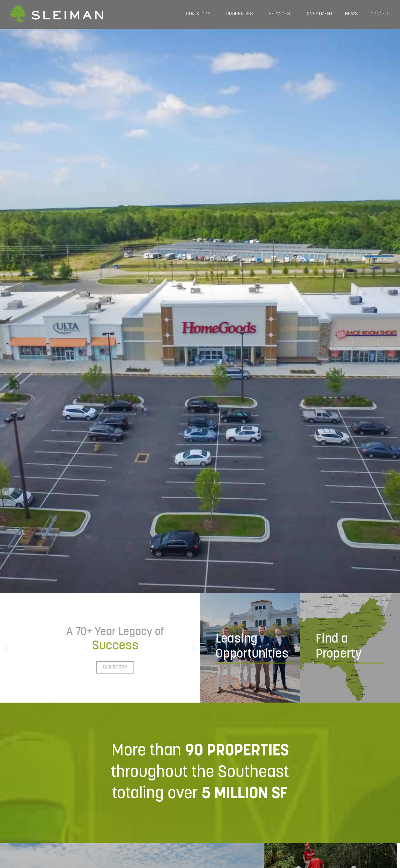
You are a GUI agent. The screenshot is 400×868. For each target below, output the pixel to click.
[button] (7, 648)
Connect (381, 14)
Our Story (200, 14)
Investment (319, 14)
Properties (241, 14)
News (351, 14)
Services (281, 14)
